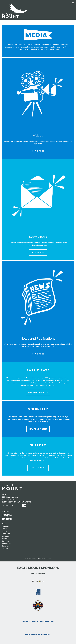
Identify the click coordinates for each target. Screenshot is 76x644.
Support (5, 539)
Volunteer (6, 536)
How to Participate (38, 393)
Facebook (7, 519)
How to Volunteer (38, 429)
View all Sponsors (38, 573)
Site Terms (48, 558)
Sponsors (5, 546)
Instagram (7, 515)
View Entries (38, 151)
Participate (6, 534)
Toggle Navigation (73, 3)
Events (4, 531)
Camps (5, 529)
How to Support (38, 468)
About (4, 524)
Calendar (5, 541)
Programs (6, 526)
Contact (5, 548)
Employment (7, 544)
